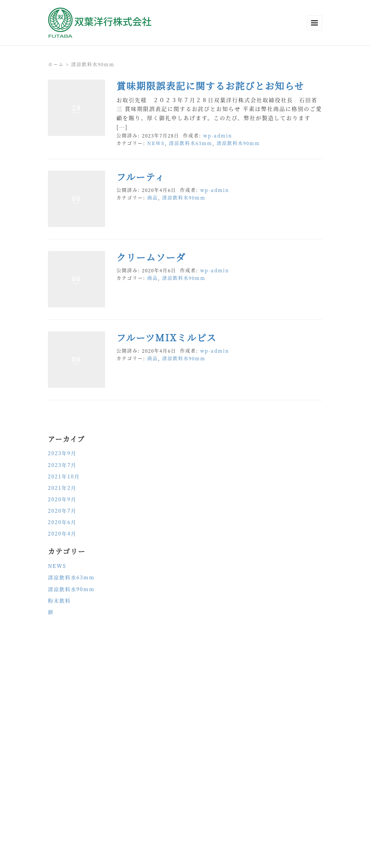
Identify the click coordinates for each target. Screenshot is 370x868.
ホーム (56, 64)
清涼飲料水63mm (191, 143)
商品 (153, 197)
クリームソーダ (151, 257)
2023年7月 (62, 465)
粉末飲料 (59, 600)
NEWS (156, 143)
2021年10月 (64, 476)
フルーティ (141, 177)
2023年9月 (62, 453)
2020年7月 (62, 511)
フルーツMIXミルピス (167, 337)
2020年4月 (62, 533)
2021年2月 (62, 488)
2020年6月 (62, 522)
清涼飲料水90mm (238, 143)
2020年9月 (62, 499)
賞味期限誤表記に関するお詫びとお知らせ (210, 86)
